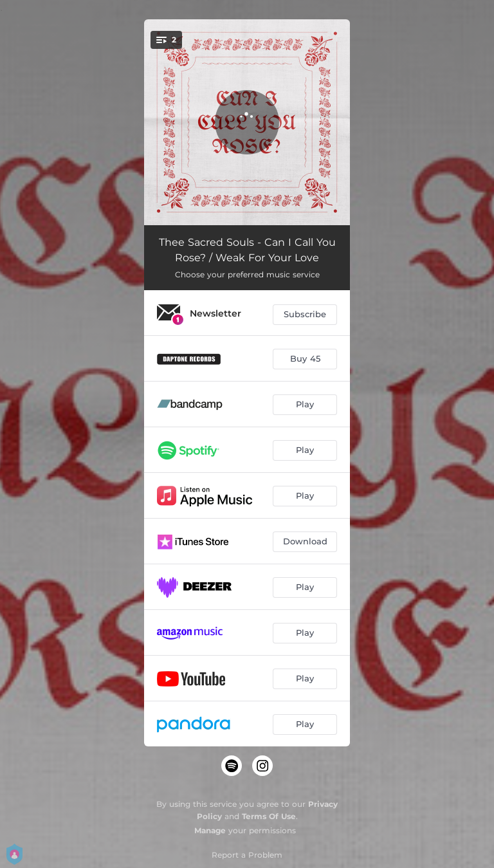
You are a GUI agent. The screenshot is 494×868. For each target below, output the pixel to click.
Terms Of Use (269, 816)
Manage (210, 830)
